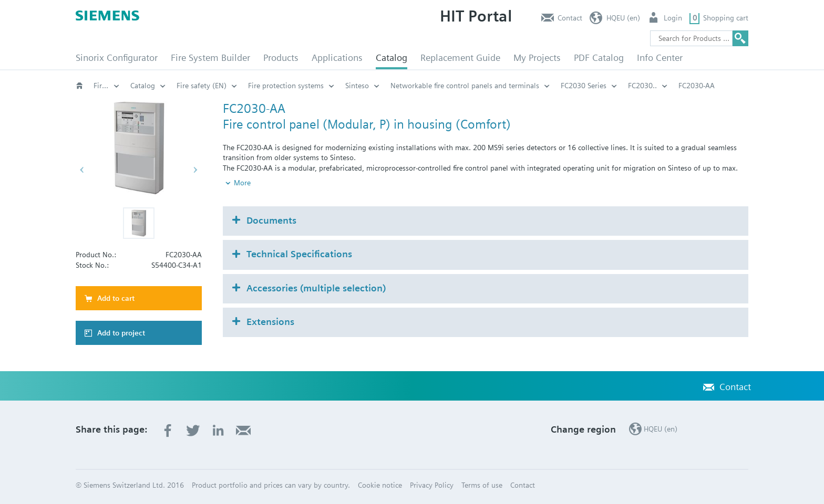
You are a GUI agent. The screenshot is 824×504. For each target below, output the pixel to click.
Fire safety (107, 86)
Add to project (121, 333)
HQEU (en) (623, 18)
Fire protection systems (286, 86)
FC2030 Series (584, 86)
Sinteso (357, 86)
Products (281, 57)
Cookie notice (380, 485)
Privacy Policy (432, 485)
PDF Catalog (599, 57)
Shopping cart (726, 18)
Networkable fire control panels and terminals (465, 86)
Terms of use (482, 485)
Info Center (660, 57)
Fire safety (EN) (202, 86)
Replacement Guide (460, 57)
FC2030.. (642, 86)
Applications (337, 57)
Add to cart (116, 298)
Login (673, 18)
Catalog (392, 57)
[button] (139, 223)
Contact (570, 18)
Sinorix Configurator (117, 57)
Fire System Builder (210, 57)
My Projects (537, 57)
